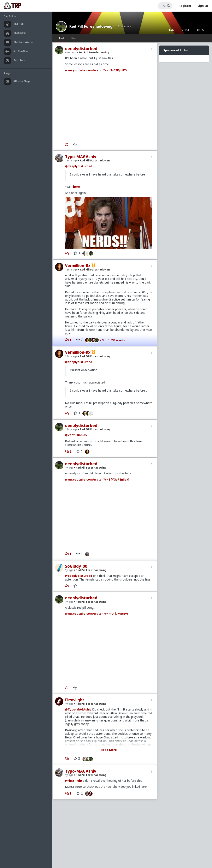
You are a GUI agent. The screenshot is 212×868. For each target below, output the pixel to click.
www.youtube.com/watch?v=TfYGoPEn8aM (97, 479)
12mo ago (71, 160)
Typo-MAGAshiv (81, 157)
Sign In (203, 6)
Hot (62, 38)
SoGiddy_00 (76, 566)
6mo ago (71, 52)
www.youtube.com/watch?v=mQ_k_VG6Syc (97, 614)
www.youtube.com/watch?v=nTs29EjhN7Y (96, 70)
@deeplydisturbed (79, 166)
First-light (75, 700)
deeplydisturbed (81, 49)
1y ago (69, 468)
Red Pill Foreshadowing (91, 26)
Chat (185, 30)
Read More (109, 750)
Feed (171, 30)
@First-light (74, 781)
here (76, 187)
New (74, 38)
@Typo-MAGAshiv (78, 709)
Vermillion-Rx (78, 266)
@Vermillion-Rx (76, 435)
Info (201, 30)
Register (185, 6)
